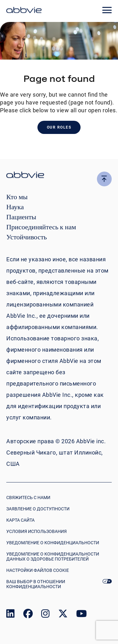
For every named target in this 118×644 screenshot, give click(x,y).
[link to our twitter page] (63, 615)
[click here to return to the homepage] (24, 11)
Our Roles (59, 127)
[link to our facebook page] (28, 615)
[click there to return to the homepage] (59, 176)
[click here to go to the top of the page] (104, 179)
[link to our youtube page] (81, 615)
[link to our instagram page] (45, 615)
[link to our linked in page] (10, 615)
